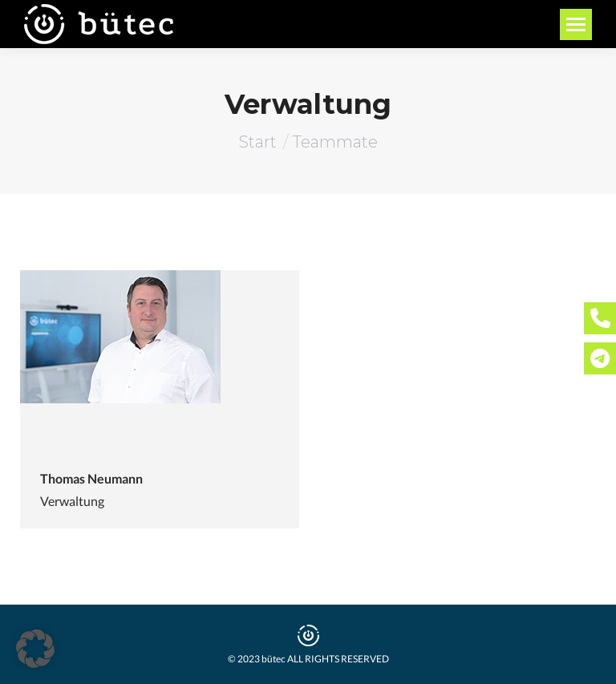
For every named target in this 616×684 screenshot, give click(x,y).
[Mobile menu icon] (576, 24)
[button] (35, 649)
